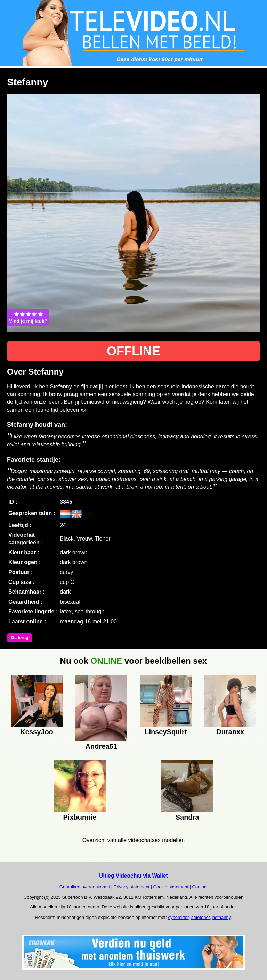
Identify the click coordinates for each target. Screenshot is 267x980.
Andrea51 (101, 746)
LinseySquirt (166, 732)
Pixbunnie (80, 817)
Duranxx (230, 732)
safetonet (201, 917)
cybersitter (178, 917)
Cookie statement (171, 887)
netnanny (222, 917)
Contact (200, 887)
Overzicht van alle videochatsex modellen (133, 840)
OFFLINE (133, 351)
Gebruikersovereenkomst (85, 887)
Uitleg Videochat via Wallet (133, 876)
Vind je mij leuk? (28, 317)
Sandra (187, 817)
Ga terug (20, 638)
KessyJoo (37, 732)
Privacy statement (132, 887)
